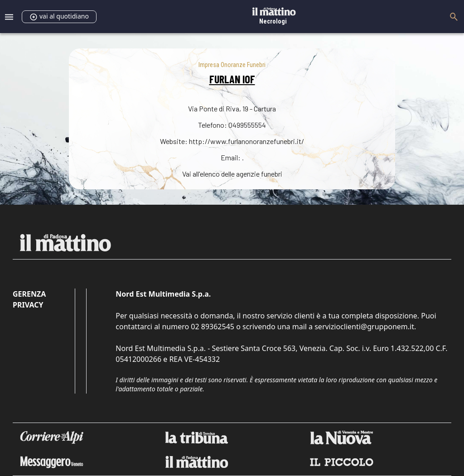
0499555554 (247, 125)
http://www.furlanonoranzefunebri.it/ (246, 141)
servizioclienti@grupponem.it (364, 327)
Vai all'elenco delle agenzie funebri (232, 174)
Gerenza (29, 294)
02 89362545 (213, 327)
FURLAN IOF (232, 79)
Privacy (28, 305)
